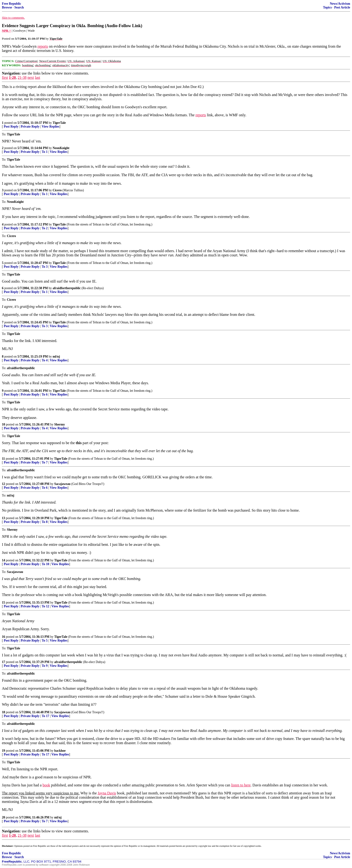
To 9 (45, 666)
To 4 (45, 360)
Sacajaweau (62, 484)
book (46, 785)
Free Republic (12, 4)
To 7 (45, 462)
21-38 (22, 77)
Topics (327, 7)
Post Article (342, 7)
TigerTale (59, 123)
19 (4, 751)
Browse (7, 7)
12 (4, 484)
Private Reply (30, 127)
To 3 (45, 267)
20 (4, 817)
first (5, 77)
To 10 (46, 564)
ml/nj (56, 357)
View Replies (51, 127)
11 (3, 459)
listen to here (241, 785)
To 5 (45, 641)
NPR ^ (6, 31)
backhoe (60, 751)
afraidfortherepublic (67, 288)
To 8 (45, 522)
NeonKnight (61, 148)
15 (4, 603)
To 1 (45, 152)
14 (4, 560)
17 (4, 662)
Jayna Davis (107, 793)
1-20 (12, 77)
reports (43, 46)
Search (19, 7)
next (31, 77)
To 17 (46, 716)
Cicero (57, 190)
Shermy (60, 424)
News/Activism (340, 4)
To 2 (45, 228)
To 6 (45, 394)
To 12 (46, 606)
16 (4, 637)
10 (4, 424)
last (37, 77)
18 (4, 712)
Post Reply (11, 127)
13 (4, 518)
